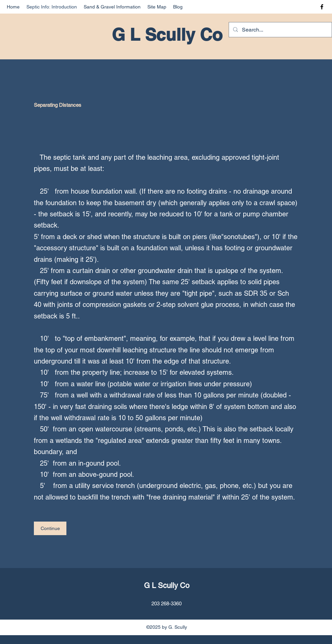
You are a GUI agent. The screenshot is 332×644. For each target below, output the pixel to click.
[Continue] (50, 528)
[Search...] (280, 30)
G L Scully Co (167, 34)
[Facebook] (322, 7)
